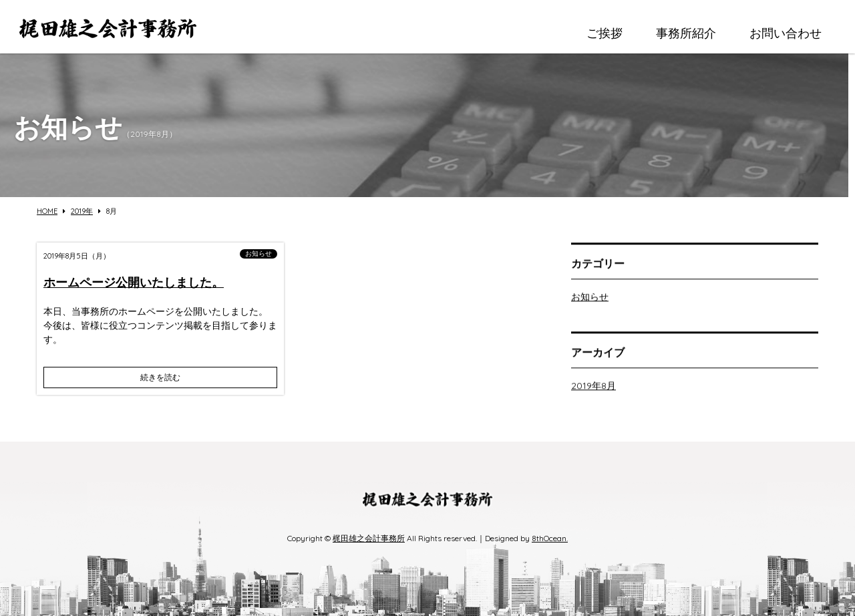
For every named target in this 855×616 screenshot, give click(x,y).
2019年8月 (593, 388)
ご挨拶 (605, 33)
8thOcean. (550, 538)
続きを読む (160, 377)
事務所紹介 (686, 33)
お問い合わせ (786, 33)
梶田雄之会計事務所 (369, 538)
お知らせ (259, 254)
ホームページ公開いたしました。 (134, 282)
